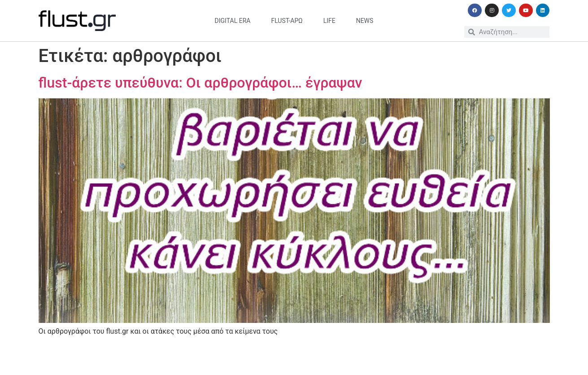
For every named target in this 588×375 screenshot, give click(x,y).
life (329, 21)
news (365, 21)
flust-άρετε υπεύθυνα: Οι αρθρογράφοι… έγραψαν (200, 83)
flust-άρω (287, 21)
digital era (233, 21)
